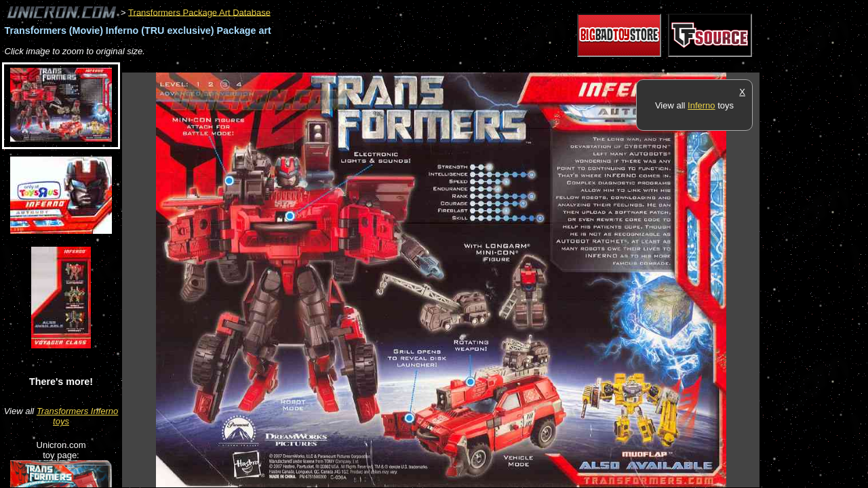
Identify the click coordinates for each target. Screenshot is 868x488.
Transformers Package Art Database (199, 12)
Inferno (701, 105)
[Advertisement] (369, 65)
